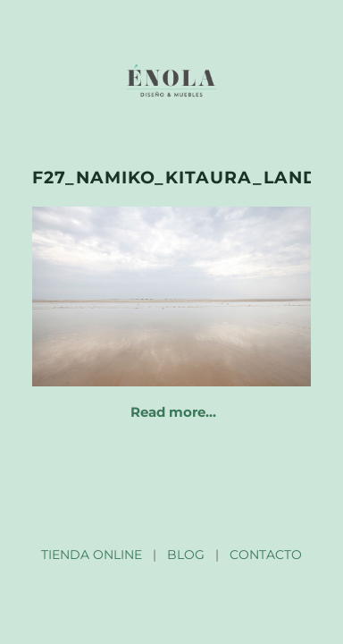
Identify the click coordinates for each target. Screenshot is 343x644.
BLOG (186, 555)
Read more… (173, 412)
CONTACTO (266, 555)
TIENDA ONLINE (92, 555)
